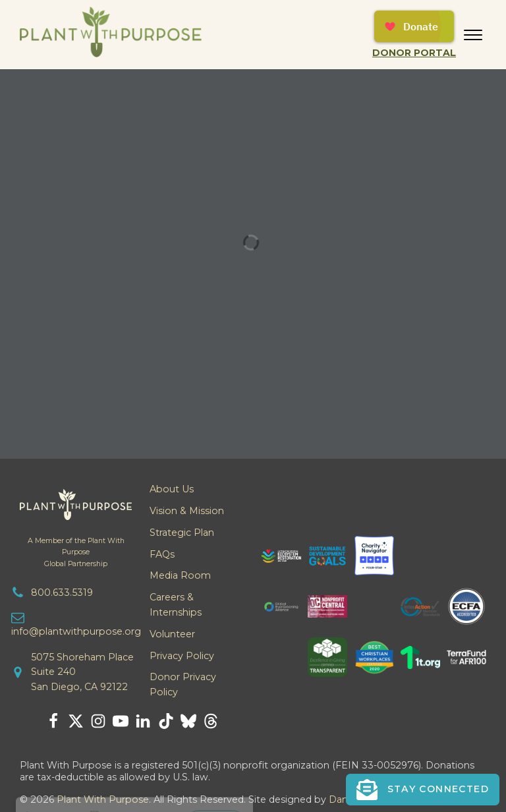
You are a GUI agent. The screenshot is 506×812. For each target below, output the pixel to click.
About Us (172, 489)
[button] (423, 790)
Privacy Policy (182, 656)
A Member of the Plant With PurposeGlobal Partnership (76, 552)
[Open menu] (473, 35)
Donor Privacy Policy (183, 684)
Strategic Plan (182, 533)
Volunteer (172, 634)
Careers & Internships (176, 605)
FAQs (162, 554)
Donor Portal (414, 53)
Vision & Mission (187, 511)
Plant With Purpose (103, 799)
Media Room (180, 575)
